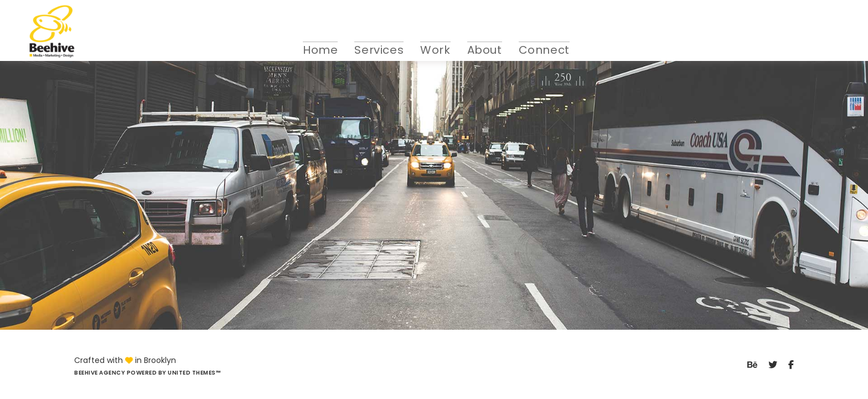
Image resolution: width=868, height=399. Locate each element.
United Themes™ (194, 373)
